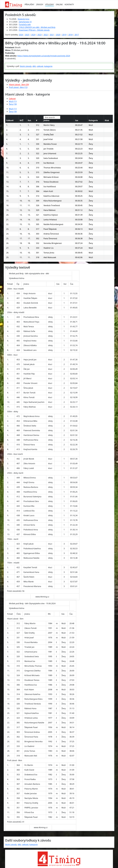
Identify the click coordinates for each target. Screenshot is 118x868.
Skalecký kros (24, 19)
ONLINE (59, 4)
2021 (52, 35)
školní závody (26, 66)
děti (34, 66)
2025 (27, 35)
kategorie (48, 66)
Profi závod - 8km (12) (18, 87)
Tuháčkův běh (25, 25)
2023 (39, 35)
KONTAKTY (69, 4)
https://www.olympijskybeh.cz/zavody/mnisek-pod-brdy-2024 (44, 56)
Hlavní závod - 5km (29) (19, 85)
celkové (40, 66)
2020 (58, 35)
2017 (77, 35)
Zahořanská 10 (25, 22)
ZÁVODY (40, 4)
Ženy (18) (13, 104)
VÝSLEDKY (49, 4)
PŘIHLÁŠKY (29, 4)
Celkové (12, 99)
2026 (21, 35)
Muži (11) (13, 101)
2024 (33, 35)
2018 (70, 35)
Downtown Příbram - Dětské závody (34, 30)
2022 (46, 35)
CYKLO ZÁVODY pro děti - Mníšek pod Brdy (37, 27)
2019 (64, 35)
